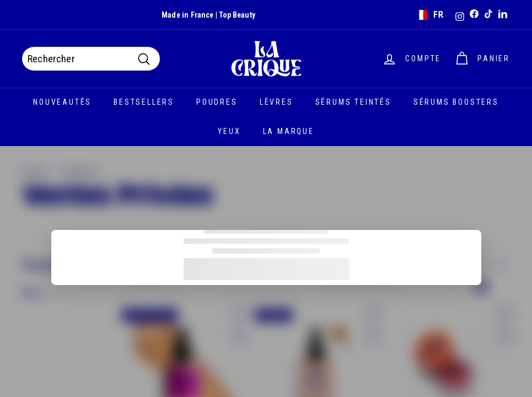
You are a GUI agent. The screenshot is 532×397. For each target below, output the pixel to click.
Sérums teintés (353, 102)
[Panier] (482, 59)
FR (429, 15)
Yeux (229, 131)
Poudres (217, 102)
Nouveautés (62, 102)
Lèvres (276, 102)
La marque (289, 131)
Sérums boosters (456, 102)
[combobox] (429, 15)
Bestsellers (144, 102)
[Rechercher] (91, 59)
